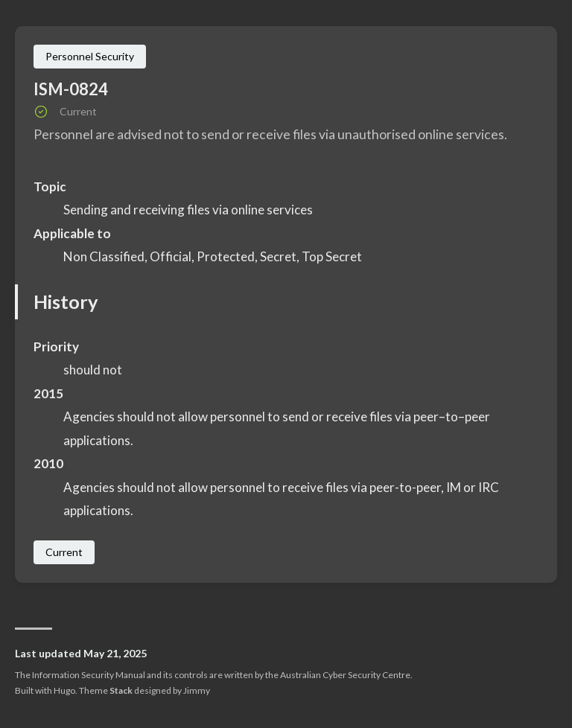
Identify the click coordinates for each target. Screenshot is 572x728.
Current (64, 552)
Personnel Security (90, 56)
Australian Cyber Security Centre (345, 675)
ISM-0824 (71, 89)
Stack (121, 690)
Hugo (64, 690)
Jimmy (197, 690)
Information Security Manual (89, 675)
